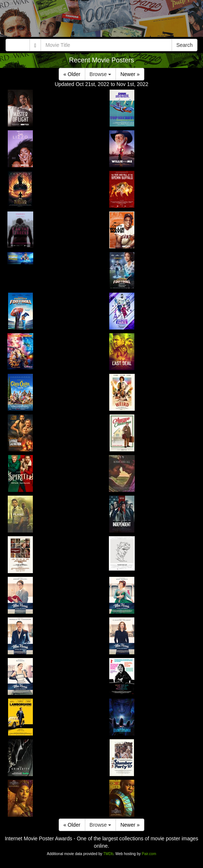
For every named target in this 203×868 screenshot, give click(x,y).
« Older (72, 74)
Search (185, 45)
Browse (101, 74)
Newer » (130, 74)
